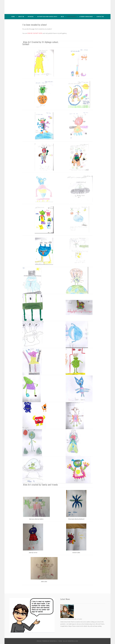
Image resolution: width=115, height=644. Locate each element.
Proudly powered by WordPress (47, 641)
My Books (31, 17)
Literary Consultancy (86, 17)
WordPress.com (73, 641)
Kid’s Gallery (72, 17)
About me (21, 17)
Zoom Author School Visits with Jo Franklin (71, 619)
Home (13, 17)
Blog (62, 17)
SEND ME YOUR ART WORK (35, 33)
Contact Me (100, 17)
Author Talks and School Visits (47, 17)
